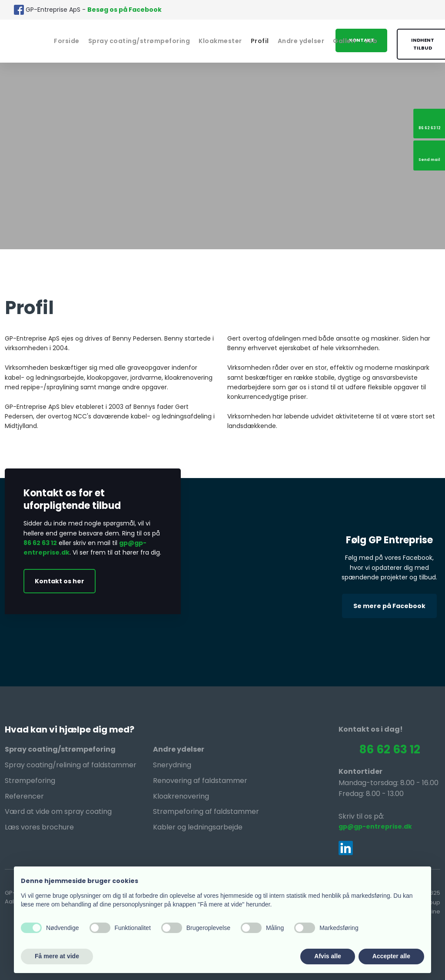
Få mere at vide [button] (57, 956)
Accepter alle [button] (391, 956)
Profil (260, 41)
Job (371, 41)
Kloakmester (220, 41)
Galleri (344, 41)
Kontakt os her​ (60, 581)
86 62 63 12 (40, 543)
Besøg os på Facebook (125, 10)
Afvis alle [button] (327, 956)
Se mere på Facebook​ (389, 606)
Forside (67, 41)
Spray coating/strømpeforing (139, 41)
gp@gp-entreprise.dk (375, 826)
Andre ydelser (301, 41)
